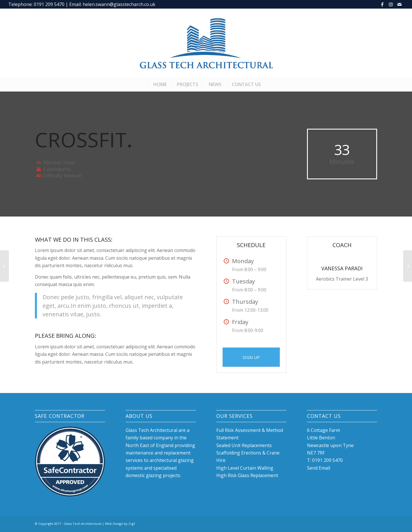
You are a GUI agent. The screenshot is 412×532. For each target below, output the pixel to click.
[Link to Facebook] (382, 4)
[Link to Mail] (399, 4)
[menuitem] (160, 84)
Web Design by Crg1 (120, 524)
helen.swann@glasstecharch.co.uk (119, 4)
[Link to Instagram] (391, 4)
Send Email (319, 468)
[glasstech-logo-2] (206, 43)
